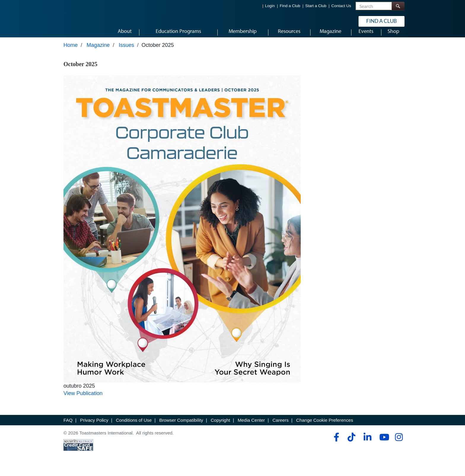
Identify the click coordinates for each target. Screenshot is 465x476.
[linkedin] (367, 445)
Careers (281, 428)
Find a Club (290, 6)
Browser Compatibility (181, 428)
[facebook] (336, 445)
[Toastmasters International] (80, 21)
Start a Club (316, 6)
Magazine (98, 52)
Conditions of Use (134, 428)
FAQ (68, 428)
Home (71, 52)
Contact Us (341, 6)
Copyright (220, 428)
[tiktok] (351, 445)
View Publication (83, 401)
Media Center (251, 428)
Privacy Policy (94, 428)
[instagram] (399, 445)
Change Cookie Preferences (325, 428)
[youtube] (383, 445)
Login (270, 6)
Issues (126, 52)
